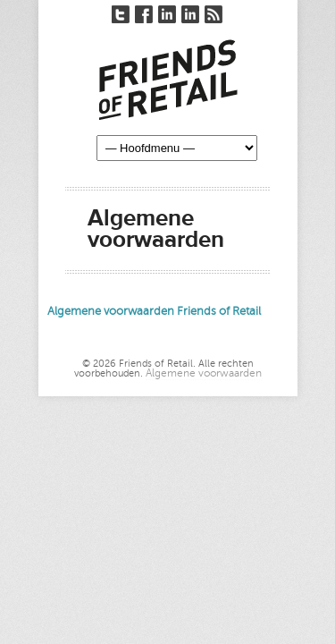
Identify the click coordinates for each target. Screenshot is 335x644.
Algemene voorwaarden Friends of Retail (154, 311)
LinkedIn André (190, 14)
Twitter (121, 14)
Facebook (144, 14)
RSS (214, 14)
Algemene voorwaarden (204, 373)
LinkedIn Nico (167, 14)
